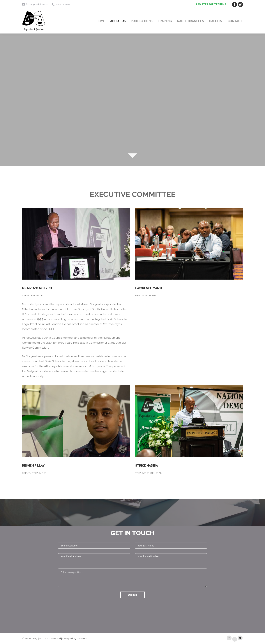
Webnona (82, 639)
